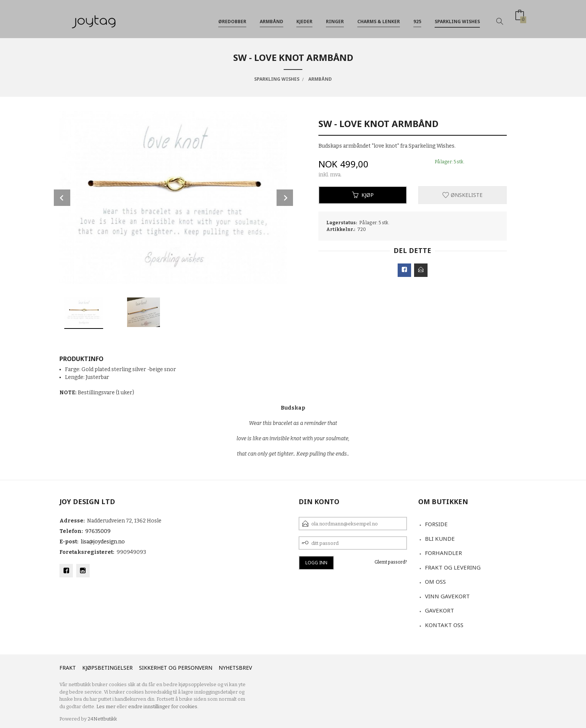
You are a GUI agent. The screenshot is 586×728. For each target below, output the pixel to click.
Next (285, 198)
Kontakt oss (444, 625)
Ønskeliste (462, 195)
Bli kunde (440, 539)
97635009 (98, 531)
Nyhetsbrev (235, 668)
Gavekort (439, 610)
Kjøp (363, 195)
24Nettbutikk (102, 719)
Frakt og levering (453, 567)
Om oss (435, 582)
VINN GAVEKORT (447, 596)
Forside (436, 524)
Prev (62, 198)
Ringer (335, 18)
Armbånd (272, 18)
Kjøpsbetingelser (107, 668)
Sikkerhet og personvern (176, 668)
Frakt (68, 668)
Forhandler (443, 553)
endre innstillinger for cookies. (163, 707)
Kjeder (304, 18)
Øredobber (232, 18)
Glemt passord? (391, 562)
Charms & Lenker (379, 18)
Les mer (106, 707)
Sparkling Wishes (457, 18)
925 (417, 18)
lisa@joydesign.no (103, 542)
